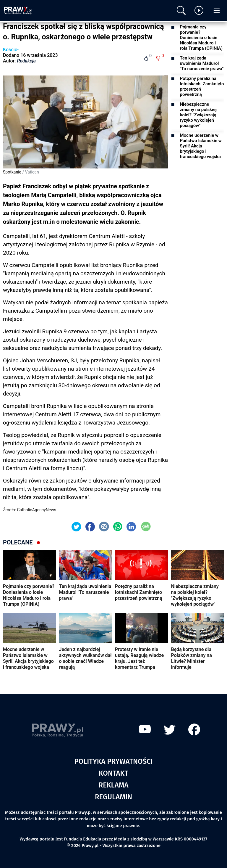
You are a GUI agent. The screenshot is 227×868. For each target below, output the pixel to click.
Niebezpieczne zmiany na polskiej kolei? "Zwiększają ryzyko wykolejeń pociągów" (198, 115)
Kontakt (113, 773)
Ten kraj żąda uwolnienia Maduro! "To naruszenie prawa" (202, 63)
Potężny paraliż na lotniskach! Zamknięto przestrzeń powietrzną (202, 86)
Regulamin (113, 797)
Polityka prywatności (113, 761)
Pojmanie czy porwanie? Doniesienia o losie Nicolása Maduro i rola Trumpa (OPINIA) (201, 38)
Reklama (114, 785)
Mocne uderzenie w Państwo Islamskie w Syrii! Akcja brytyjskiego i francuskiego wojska (201, 146)
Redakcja (26, 61)
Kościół (11, 50)
